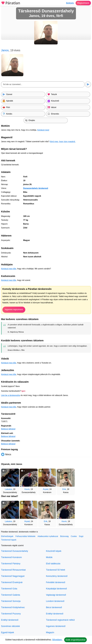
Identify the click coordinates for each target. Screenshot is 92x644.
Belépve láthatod (8, 429)
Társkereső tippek (9, 540)
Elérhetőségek (7, 536)
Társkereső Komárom (11, 557)
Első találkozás (53, 564)
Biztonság (64, 536)
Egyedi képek (8, 632)
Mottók (49, 557)
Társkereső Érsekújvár (12, 582)
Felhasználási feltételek (25, 536)
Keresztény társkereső (57, 576)
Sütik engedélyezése (75, 640)
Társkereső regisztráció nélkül (60, 620)
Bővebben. (57, 640)
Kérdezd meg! (43, 130)
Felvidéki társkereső (56, 582)
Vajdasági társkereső (56, 595)
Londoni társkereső (55, 601)
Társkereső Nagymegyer (13, 576)
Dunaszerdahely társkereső (36, 188)
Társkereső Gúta (9, 589)
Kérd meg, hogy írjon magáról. (63, 142)
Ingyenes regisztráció (14, 309)
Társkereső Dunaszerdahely (15, 551)
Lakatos (9, 489)
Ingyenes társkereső (56, 626)
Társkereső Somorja (11, 601)
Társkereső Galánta (11, 595)
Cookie (74, 536)
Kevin (27, 489)
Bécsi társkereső (54, 607)
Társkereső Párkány (11, 564)
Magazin (50, 632)
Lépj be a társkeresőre (11, 395)
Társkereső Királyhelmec (13, 607)
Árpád (46, 489)
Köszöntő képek (54, 551)
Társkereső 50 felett (56, 570)
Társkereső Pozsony (11, 614)
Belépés (70, 3)
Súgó (81, 536)
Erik (64, 489)
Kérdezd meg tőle (9, 269)
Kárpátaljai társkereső (56, 589)
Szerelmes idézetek (10, 626)
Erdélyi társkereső (10, 620)
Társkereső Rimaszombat (13, 570)
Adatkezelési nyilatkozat (48, 536)
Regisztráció (83, 3)
